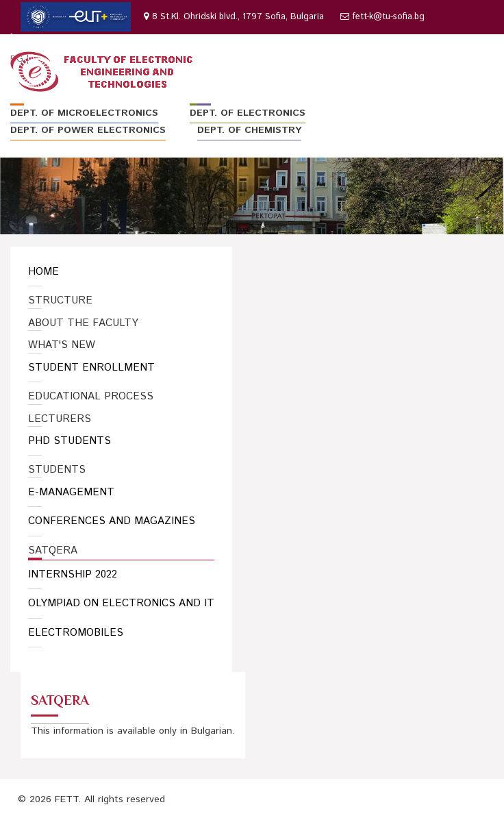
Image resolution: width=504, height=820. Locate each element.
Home (43, 272)
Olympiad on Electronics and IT (121, 603)
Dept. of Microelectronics (84, 113)
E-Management (71, 492)
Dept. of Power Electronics (88, 130)
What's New (62, 345)
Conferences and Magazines (112, 521)
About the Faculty (83, 323)
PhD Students (70, 441)
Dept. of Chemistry (249, 130)
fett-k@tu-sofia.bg (389, 17)
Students (57, 470)
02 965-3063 (47, 38)
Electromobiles (76, 633)
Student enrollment (91, 368)
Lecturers (60, 419)
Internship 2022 (73, 574)
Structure (60, 301)
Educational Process (91, 397)
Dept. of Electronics (248, 113)
